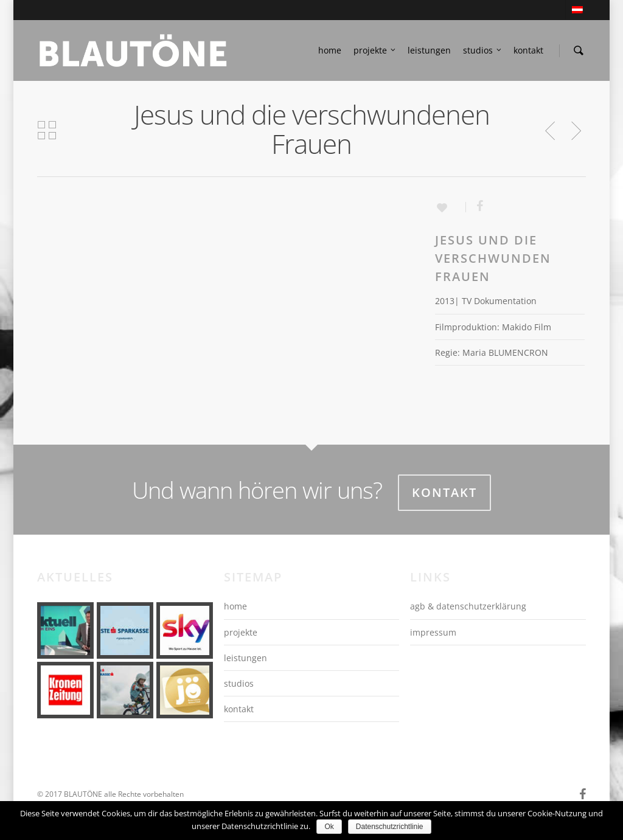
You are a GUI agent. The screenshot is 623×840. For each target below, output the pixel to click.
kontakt (528, 50)
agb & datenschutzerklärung (468, 606)
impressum (433, 632)
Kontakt (444, 492)
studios (483, 50)
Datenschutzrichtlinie (390, 827)
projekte (375, 50)
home (330, 50)
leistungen (429, 50)
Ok (329, 827)
